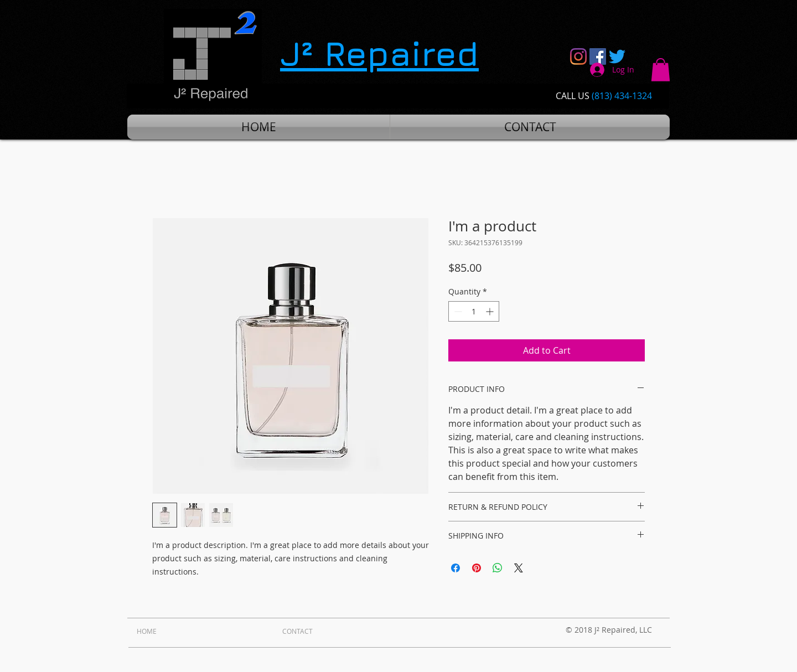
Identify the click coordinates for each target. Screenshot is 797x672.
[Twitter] (617, 56)
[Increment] (491, 311)
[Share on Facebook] (456, 568)
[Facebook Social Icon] (598, 56)
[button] (661, 70)
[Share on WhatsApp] (498, 568)
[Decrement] (457, 311)
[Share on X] (519, 568)
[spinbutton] (474, 311)
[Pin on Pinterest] (477, 568)
